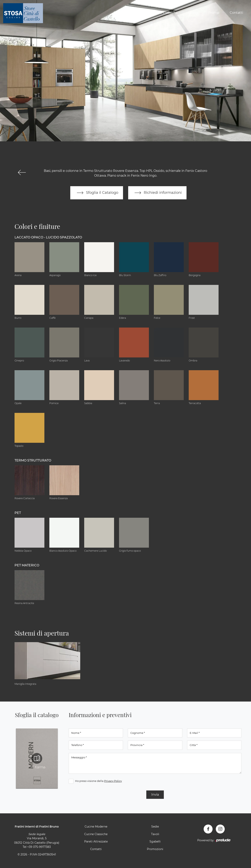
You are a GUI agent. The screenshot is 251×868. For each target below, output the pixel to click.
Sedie (155, 827)
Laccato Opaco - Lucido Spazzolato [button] (48, 237)
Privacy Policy (113, 781)
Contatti (236, 13)
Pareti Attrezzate (96, 841)
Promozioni (155, 849)
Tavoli (155, 834)
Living (193, 13)
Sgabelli (155, 841)
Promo (214, 13)
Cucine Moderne (127, 13)
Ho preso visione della (98, 781)
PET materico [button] (27, 565)
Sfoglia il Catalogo (97, 193)
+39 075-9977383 (39, 847)
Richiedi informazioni (157, 193)
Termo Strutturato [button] (33, 460)
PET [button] (18, 513)
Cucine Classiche (164, 13)
